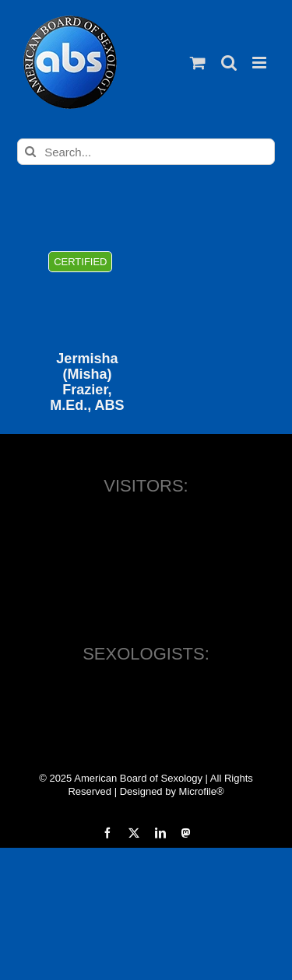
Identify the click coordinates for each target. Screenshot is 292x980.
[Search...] (146, 152)
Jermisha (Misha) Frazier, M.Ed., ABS (87, 382)
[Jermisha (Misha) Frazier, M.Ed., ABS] (87, 286)
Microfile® (202, 791)
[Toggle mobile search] (229, 63)
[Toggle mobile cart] (198, 63)
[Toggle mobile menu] (260, 63)
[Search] (30, 152)
